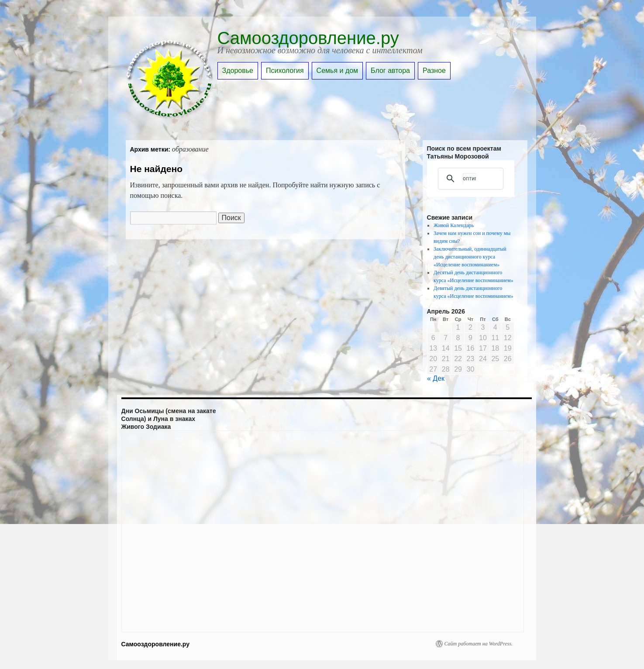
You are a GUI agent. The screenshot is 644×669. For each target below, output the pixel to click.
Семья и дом (337, 71)
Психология (285, 71)
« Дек (436, 378)
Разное (434, 71)
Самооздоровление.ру (308, 38)
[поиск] (469, 179)
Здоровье (238, 71)
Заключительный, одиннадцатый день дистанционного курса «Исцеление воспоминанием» (470, 257)
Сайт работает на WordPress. (479, 644)
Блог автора (390, 71)
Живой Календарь (454, 225)
